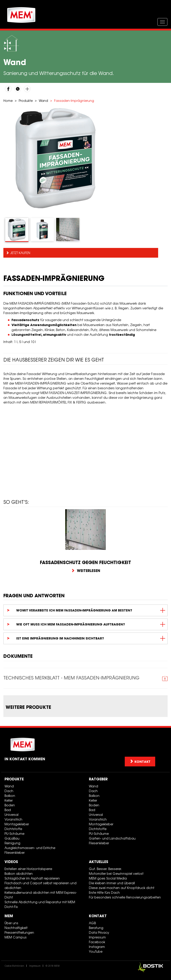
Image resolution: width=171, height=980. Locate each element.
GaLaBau (12, 838)
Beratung (96, 928)
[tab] (17, 230)
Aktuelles (99, 862)
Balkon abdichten (19, 874)
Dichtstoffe (13, 829)
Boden (10, 805)
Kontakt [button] (140, 762)
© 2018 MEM (53, 966)
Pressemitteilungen (19, 932)
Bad (8, 810)
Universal (12, 815)
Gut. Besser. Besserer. (105, 869)
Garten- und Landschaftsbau (112, 838)
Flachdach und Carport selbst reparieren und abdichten (40, 885)
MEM (9, 916)
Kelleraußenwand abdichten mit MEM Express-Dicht (41, 895)
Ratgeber (98, 779)
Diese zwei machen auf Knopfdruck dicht (122, 888)
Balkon (10, 796)
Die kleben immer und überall (112, 883)
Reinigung (12, 843)
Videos (11, 862)
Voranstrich (13, 819)
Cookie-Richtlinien (14, 966)
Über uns (11, 923)
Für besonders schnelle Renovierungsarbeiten (125, 897)
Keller (9, 800)
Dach (9, 791)
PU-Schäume (14, 834)
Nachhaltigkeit (16, 928)
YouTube (96, 951)
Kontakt (98, 916)
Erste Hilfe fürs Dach (104, 892)
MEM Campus (16, 937)
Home (8, 101)
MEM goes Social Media (108, 878)
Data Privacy (99, 932)
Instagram (97, 947)
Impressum (97, 937)
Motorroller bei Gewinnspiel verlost (116, 874)
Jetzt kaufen (20, 253)
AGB (92, 923)
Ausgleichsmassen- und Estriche (30, 848)
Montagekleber (17, 824)
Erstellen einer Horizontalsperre (28, 869)
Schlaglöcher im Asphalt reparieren (32, 878)
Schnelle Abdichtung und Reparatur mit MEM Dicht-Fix (40, 904)
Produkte (26, 101)
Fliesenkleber (15, 853)
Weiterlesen (86, 571)
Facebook (97, 942)
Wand (43, 101)
